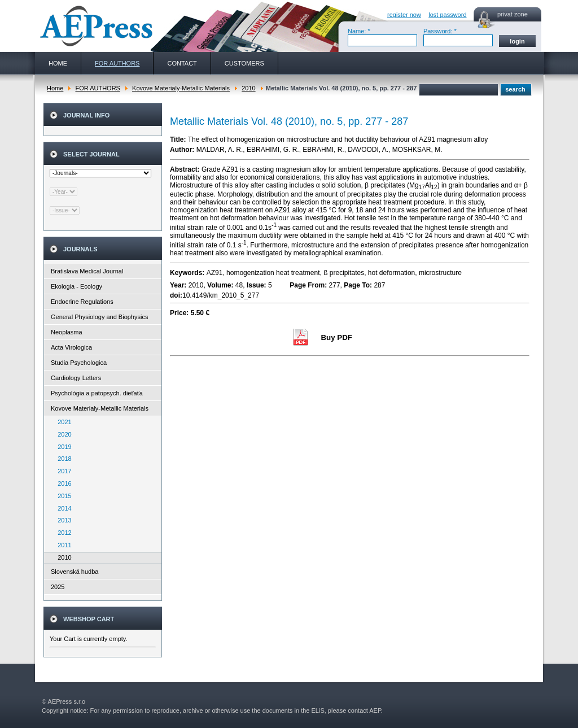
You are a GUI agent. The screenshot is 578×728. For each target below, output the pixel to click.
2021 (62, 422)
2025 (58, 587)
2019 (62, 447)
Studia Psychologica (79, 363)
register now (404, 15)
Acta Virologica (71, 347)
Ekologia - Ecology (76, 286)
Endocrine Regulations (82, 302)
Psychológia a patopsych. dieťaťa (97, 393)
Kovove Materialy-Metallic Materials (181, 88)
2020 (62, 434)
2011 (62, 545)
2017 (62, 471)
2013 (62, 520)
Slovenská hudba (75, 572)
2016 (62, 483)
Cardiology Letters (76, 378)
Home (55, 88)
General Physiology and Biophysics (99, 317)
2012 (62, 533)
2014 (62, 508)
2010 (248, 88)
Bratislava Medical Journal (87, 271)
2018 (62, 459)
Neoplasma (67, 332)
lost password (447, 15)
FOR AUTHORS (97, 88)
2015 (62, 496)
